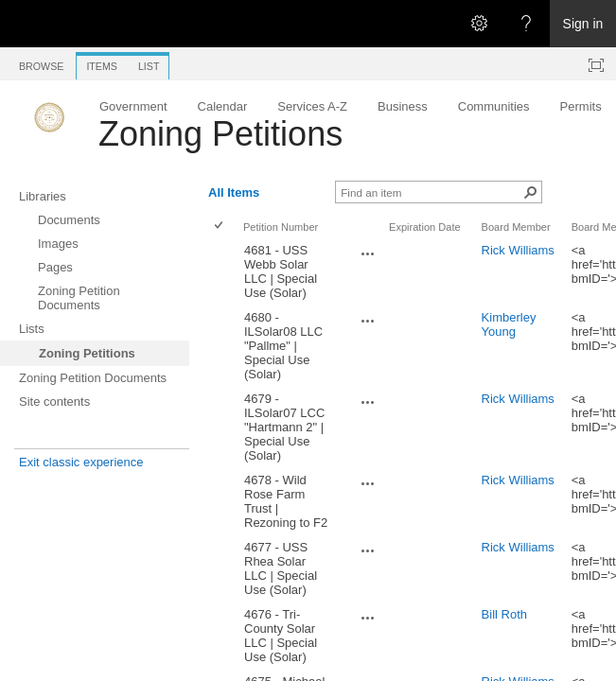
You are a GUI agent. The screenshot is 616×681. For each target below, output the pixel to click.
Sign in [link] (583, 24)
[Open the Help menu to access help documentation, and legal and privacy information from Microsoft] (526, 24)
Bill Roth (504, 614)
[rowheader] (223, 272)
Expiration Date (425, 227)
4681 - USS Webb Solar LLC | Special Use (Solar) (281, 271)
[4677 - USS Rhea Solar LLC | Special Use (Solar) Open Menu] (368, 550)
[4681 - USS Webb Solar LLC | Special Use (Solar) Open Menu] (368, 253)
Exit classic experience (81, 462)
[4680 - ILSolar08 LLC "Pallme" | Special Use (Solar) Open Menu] (368, 321)
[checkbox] (220, 227)
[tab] (41, 63)
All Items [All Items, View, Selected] (234, 192)
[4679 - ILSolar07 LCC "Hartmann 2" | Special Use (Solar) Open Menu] (368, 402)
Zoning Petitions (220, 134)
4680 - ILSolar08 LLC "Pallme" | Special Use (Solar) (283, 346)
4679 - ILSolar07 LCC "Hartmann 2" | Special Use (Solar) (284, 427)
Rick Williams (518, 250)
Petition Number (281, 227)
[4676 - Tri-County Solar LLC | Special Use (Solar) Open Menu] (368, 618)
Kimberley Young (509, 324)
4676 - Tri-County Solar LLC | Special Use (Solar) (281, 636)
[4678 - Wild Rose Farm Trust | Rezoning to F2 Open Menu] (368, 483)
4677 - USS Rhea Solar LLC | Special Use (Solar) (281, 568)
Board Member (516, 227)
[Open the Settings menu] (479, 24)
